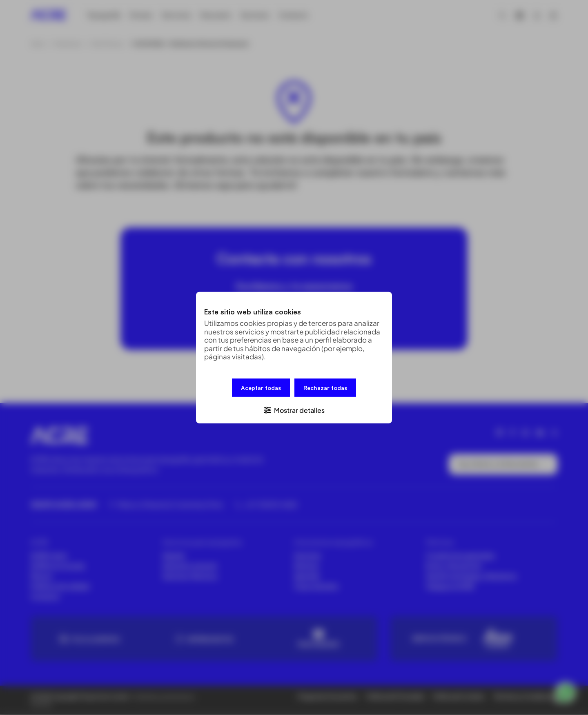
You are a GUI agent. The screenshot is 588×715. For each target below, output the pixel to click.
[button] (294, 409)
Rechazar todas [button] (325, 388)
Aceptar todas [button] (261, 388)
